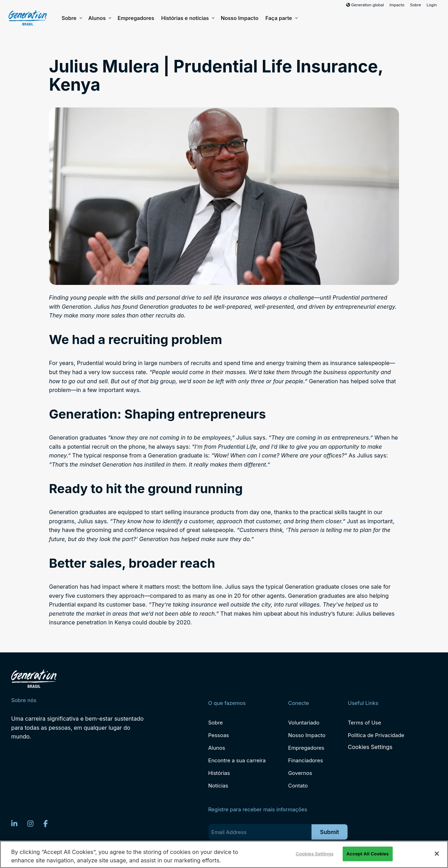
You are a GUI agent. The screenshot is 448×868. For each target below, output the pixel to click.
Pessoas (219, 735)
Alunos (99, 18)
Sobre (415, 5)
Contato (298, 786)
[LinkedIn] (14, 824)
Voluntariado (304, 723)
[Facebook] (46, 824)
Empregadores (136, 18)
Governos (300, 773)
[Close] (437, 854)
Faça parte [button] (281, 18)
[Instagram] (30, 824)
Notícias (218, 786)
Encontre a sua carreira (237, 760)
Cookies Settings (370, 747)
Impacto (397, 5)
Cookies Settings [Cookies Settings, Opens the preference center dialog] (315, 854)
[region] (224, 854)
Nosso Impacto (240, 18)
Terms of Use (365, 723)
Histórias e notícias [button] (187, 18)
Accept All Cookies (368, 854)
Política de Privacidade (376, 735)
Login (432, 5)
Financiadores (306, 760)
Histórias (219, 773)
